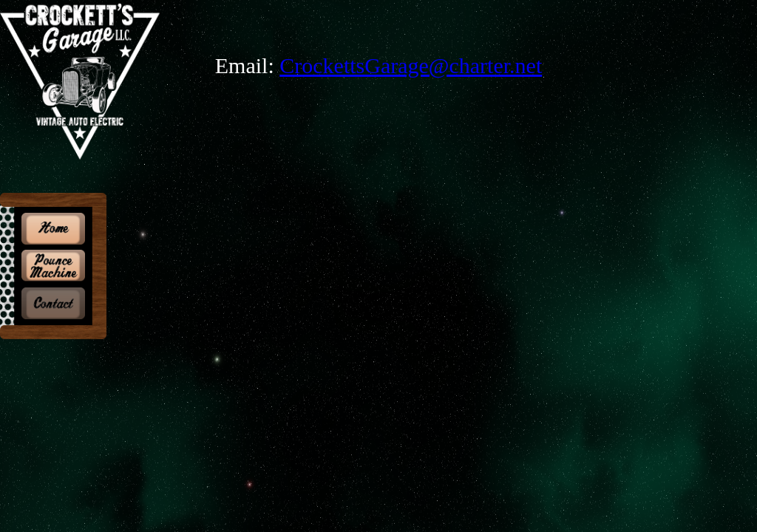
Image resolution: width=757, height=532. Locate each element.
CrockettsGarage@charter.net (411, 65)
